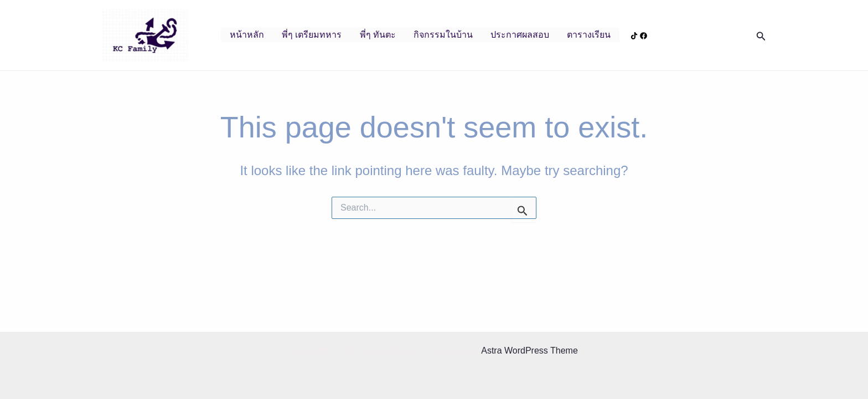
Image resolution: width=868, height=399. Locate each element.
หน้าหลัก (247, 35)
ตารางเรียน (589, 35)
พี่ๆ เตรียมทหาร (312, 35)
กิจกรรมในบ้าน (443, 35)
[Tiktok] (634, 36)
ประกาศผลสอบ (520, 35)
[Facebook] (644, 36)
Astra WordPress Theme (529, 351)
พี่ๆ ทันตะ (378, 35)
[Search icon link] (761, 35)
